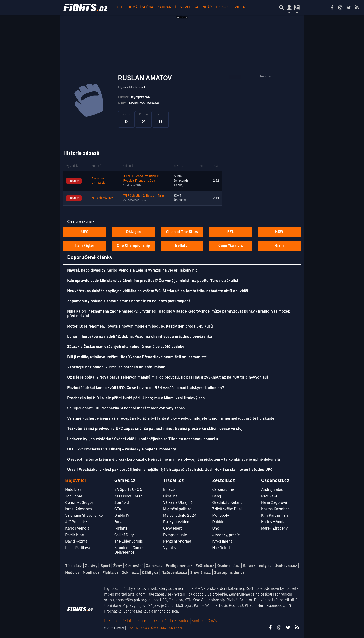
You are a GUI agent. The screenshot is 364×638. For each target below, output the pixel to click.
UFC (120, 7)
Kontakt (198, 621)
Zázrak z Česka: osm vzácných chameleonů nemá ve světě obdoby (126, 347)
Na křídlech (222, 548)
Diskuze (223, 7)
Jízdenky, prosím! (227, 535)
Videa (240, 7)
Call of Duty (124, 535)
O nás (212, 621)
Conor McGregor (79, 503)
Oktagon (133, 232)
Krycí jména (222, 542)
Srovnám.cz (201, 573)
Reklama (111, 621)
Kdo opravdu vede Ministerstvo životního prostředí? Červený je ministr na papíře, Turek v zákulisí (153, 281)
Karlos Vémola (77, 529)
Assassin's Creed (128, 497)
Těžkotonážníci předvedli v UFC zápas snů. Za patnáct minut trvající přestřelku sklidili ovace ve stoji (155, 429)
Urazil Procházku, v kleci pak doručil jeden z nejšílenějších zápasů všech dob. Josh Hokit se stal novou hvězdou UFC (170, 470)
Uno (216, 529)
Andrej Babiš (272, 490)
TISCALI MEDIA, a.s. (138, 628)
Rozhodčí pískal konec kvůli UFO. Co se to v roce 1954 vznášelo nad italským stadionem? (145, 388)
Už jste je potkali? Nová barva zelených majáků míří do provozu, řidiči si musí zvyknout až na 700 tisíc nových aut (168, 378)
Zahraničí (166, 7)
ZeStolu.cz (205, 566)
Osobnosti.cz (229, 566)
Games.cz (154, 566)
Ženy (118, 566)
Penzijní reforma (177, 542)
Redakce (128, 621)
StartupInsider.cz (229, 573)
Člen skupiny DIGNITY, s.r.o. (167, 628)
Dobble (218, 522)
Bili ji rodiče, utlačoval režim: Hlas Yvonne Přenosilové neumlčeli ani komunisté (137, 357)
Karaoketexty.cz (257, 566)
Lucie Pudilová (78, 548)
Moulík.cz (91, 573)
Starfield (121, 503)
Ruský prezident (177, 522)
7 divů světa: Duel (227, 509)
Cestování (134, 566)
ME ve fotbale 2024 (180, 516)
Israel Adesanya (79, 509)
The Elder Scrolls (128, 542)
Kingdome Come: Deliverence (129, 550)
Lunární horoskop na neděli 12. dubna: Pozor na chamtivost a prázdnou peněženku (140, 337)
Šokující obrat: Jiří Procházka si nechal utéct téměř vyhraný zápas (126, 408)
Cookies (145, 621)
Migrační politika (177, 509)
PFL (231, 232)
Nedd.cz (72, 573)
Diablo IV (122, 516)
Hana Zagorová (274, 503)
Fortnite (121, 529)
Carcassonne (223, 490)
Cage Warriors (231, 246)
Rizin (279, 246)
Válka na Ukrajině (178, 503)
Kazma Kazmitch (275, 509)
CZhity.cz (150, 573)
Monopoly (221, 516)
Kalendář (203, 7)
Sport (105, 566)
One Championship (133, 246)
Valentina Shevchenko (84, 516)
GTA (118, 509)
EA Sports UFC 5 (128, 490)
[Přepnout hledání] (282, 8)
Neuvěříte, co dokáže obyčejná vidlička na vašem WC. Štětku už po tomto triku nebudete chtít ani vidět (158, 291)
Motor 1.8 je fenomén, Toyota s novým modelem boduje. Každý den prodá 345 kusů (140, 327)
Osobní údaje (165, 621)
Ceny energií (174, 529)
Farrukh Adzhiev (102, 198)
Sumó (185, 7)
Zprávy (91, 566)
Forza (119, 522)
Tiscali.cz (74, 566)
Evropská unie (175, 535)
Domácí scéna (140, 7)
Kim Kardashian (275, 516)
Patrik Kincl (75, 535)
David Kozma (76, 542)
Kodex (184, 621)
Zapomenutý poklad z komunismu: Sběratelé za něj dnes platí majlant (129, 301)
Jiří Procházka (77, 522)
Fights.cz (110, 573)
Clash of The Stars (182, 232)
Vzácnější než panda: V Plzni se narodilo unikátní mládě (116, 367)
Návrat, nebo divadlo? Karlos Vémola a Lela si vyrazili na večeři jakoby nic (132, 271)
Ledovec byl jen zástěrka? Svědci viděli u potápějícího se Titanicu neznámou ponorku (143, 439)
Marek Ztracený (275, 529)
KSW (279, 232)
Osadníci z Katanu (227, 503)
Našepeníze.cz (174, 573)
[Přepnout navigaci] (289, 8)
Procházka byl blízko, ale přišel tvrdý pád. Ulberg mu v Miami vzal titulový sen (136, 398)
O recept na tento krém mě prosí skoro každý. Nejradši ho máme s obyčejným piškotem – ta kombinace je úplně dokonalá (173, 460)
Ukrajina (170, 497)
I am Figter (85, 246)
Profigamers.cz (179, 566)
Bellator (182, 246)
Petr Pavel (270, 497)
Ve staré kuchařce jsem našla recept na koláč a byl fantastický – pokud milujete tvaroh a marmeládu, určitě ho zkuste (171, 419)
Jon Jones (74, 497)
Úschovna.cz (286, 566)
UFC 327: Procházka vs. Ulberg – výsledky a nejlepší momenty (122, 450)
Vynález (170, 548)
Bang (217, 497)
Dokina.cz (130, 573)
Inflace (169, 490)
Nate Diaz (73, 490)
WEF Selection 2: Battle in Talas (144, 196)
